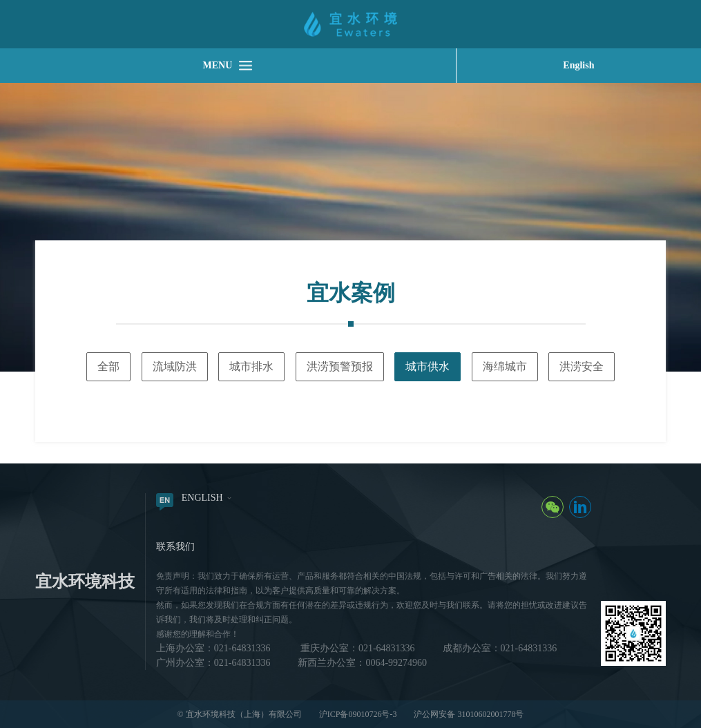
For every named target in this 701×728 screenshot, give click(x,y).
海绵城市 (505, 366)
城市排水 (251, 366)
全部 (108, 366)
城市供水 (428, 366)
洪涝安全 (582, 366)
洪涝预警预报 (340, 366)
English (578, 65)
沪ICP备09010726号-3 (358, 714)
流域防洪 (175, 366)
